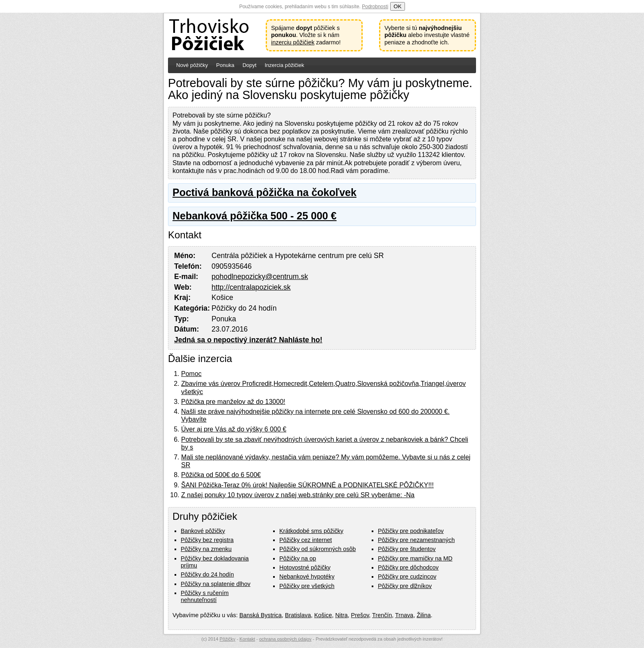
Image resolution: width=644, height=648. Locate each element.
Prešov (360, 615)
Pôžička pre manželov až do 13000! (233, 402)
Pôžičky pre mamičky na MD (415, 558)
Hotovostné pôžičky (305, 567)
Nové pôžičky (192, 65)
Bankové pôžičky (203, 531)
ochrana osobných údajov (285, 639)
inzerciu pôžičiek (293, 42)
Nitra (341, 615)
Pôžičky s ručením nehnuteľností (205, 596)
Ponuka (225, 65)
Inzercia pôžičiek (284, 65)
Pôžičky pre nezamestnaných (416, 540)
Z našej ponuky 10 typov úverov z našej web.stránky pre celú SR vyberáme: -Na (298, 495)
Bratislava (298, 615)
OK (397, 6)
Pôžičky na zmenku (206, 549)
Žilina (423, 615)
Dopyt (249, 65)
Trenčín (382, 615)
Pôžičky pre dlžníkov (405, 586)
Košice (323, 615)
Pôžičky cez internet (306, 540)
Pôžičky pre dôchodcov (408, 567)
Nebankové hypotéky (307, 577)
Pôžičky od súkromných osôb (317, 549)
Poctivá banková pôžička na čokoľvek (264, 192)
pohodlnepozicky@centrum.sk (260, 277)
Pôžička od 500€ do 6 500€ (221, 475)
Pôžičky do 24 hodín (207, 574)
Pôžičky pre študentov (407, 549)
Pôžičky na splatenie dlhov (216, 584)
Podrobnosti (375, 7)
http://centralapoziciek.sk (251, 287)
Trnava (404, 615)
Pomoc (191, 374)
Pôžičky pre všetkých (307, 586)
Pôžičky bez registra (207, 540)
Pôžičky (228, 639)
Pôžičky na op (298, 558)
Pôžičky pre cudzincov (407, 577)
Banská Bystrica (261, 615)
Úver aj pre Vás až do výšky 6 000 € (234, 429)
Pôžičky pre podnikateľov (411, 531)
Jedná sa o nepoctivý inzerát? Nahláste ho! (248, 340)
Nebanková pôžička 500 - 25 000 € (254, 216)
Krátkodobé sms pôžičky (311, 531)
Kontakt (247, 639)
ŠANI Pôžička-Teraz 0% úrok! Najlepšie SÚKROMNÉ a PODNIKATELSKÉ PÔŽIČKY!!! (307, 485)
